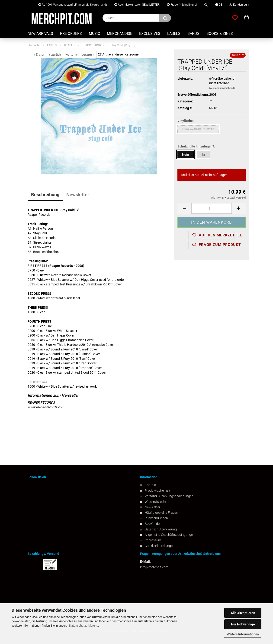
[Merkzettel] (235, 18)
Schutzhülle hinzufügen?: (196, 146)
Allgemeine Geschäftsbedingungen (170, 535)
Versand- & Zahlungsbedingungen (169, 496)
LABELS (174, 34)
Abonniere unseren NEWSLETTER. (137, 5)
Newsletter (78, 195)
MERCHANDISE (120, 34)
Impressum (153, 540)
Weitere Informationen (243, 634)
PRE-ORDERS (71, 34)
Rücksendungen (156, 518)
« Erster (39, 55)
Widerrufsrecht (156, 502)
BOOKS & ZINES (220, 34)
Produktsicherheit (157, 490)
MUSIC (94, 34)
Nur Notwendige (243, 624)
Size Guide (152, 524)
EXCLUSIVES (150, 34)
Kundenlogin (239, 5)
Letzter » (88, 55)
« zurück (55, 55)
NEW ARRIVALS (40, 34)
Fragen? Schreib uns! (182, 5)
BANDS (193, 34)
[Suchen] (165, 18)
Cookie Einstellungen (160, 546)
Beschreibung (45, 195)
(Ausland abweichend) (222, 88)
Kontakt (151, 485)
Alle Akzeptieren (243, 613)
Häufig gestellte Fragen (161, 513)
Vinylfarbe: (186, 121)
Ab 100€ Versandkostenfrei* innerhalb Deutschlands (73, 5)
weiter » (71, 55)
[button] (247, 18)
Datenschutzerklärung (84, 626)
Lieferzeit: (185, 78)
